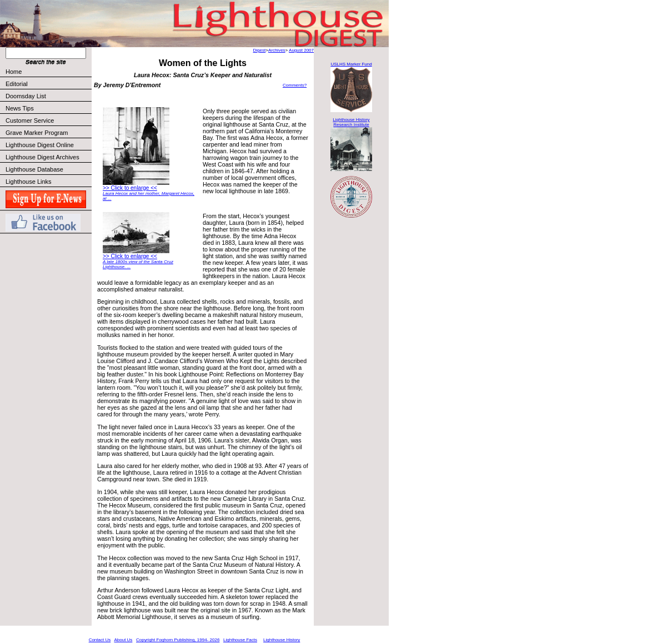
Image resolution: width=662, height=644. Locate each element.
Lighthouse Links (29, 182)
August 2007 (301, 50)
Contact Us (100, 640)
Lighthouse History (282, 640)
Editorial (48, 84)
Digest (260, 50)
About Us (123, 640)
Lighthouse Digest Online (40, 145)
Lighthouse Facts (240, 640)
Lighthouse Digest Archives (42, 157)
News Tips (20, 108)
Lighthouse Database (34, 169)
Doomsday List (26, 96)
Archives (277, 50)
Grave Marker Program (37, 133)
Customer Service (48, 120)
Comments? (295, 85)
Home (14, 72)
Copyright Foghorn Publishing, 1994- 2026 (178, 640)
